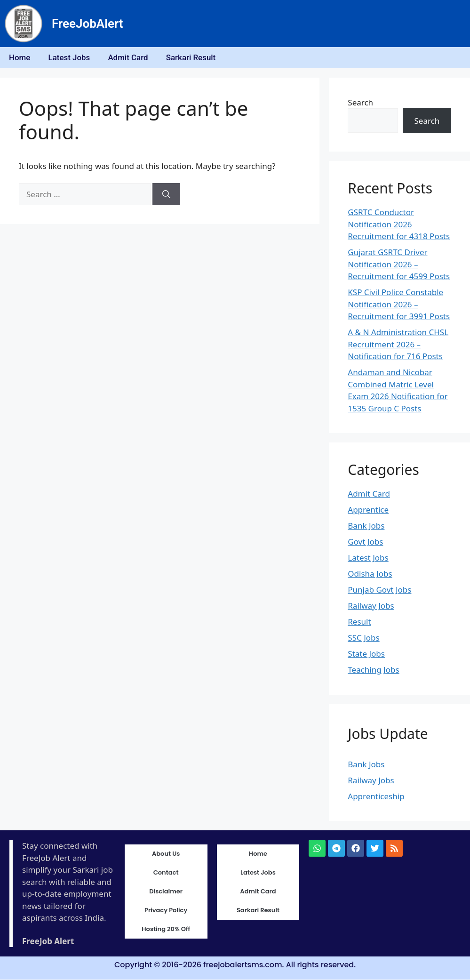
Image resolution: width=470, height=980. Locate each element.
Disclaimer (166, 892)
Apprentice (368, 510)
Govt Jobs (365, 542)
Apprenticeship (376, 797)
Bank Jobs (366, 526)
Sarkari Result (194, 58)
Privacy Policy (166, 911)
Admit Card (131, 58)
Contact (166, 873)
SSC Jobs (363, 639)
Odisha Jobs (370, 574)
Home (20, 58)
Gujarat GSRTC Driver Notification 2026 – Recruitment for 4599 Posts (399, 265)
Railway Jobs (371, 606)
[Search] (166, 195)
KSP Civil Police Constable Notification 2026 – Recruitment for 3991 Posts (399, 305)
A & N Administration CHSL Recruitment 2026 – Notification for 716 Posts (398, 345)
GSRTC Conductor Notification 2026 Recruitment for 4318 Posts (399, 225)
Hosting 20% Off (166, 930)
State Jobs (366, 655)
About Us (166, 855)
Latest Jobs (71, 58)
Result (359, 623)
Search (360, 103)
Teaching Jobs (373, 671)
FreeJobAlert (88, 24)
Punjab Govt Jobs (379, 590)
